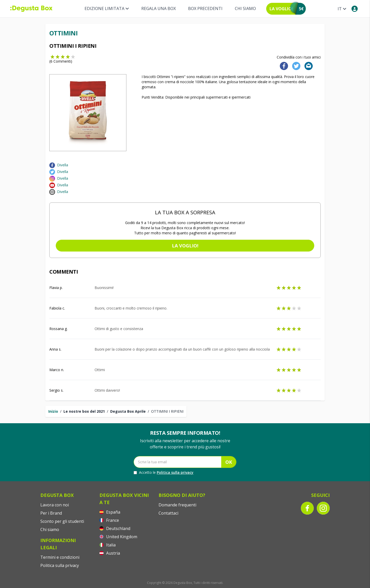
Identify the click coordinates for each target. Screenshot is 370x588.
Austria (110, 553)
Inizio (53, 411)
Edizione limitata (107, 8)
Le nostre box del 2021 (84, 411)
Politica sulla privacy (175, 472)
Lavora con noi (55, 505)
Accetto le (164, 473)
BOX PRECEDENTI (205, 8)
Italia (108, 545)
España (110, 512)
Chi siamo (245, 8)
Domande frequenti (177, 505)
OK (229, 462)
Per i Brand (51, 513)
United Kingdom (118, 537)
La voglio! (185, 246)
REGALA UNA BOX (159, 8)
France (109, 520)
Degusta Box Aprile (128, 411)
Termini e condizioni (60, 557)
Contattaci (168, 513)
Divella (63, 165)
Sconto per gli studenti (62, 521)
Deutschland (115, 528)
